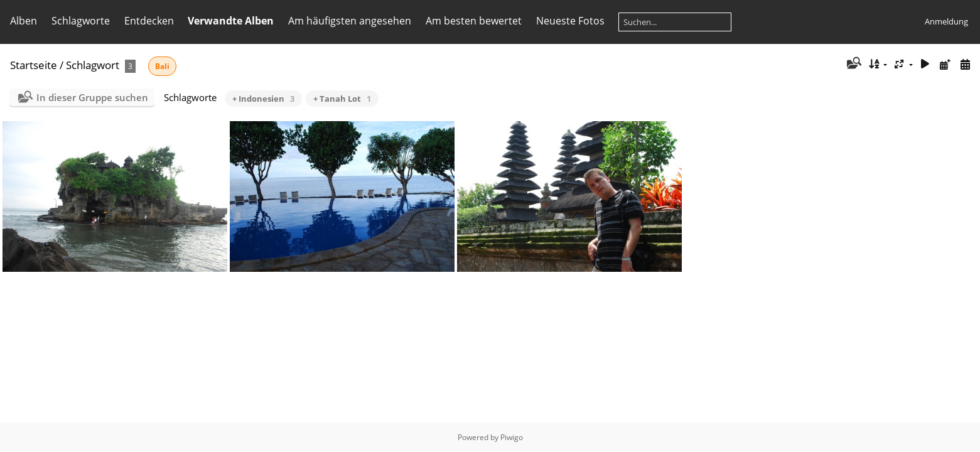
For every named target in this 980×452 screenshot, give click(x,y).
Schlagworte (81, 21)
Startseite (34, 65)
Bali (162, 66)
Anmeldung (946, 21)
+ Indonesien (263, 99)
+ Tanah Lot (342, 99)
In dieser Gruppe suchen (92, 97)
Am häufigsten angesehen (350, 21)
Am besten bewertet (474, 21)
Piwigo (512, 437)
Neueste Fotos (570, 21)
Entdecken (149, 21)
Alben (24, 21)
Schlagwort (93, 65)
